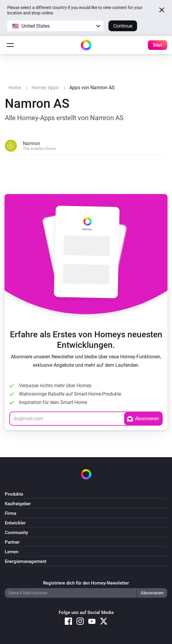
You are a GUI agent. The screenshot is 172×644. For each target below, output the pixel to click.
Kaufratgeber (18, 504)
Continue (123, 26)
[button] (55, 26)
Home (15, 88)
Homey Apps (45, 88)
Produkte (14, 494)
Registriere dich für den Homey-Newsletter (86, 583)
